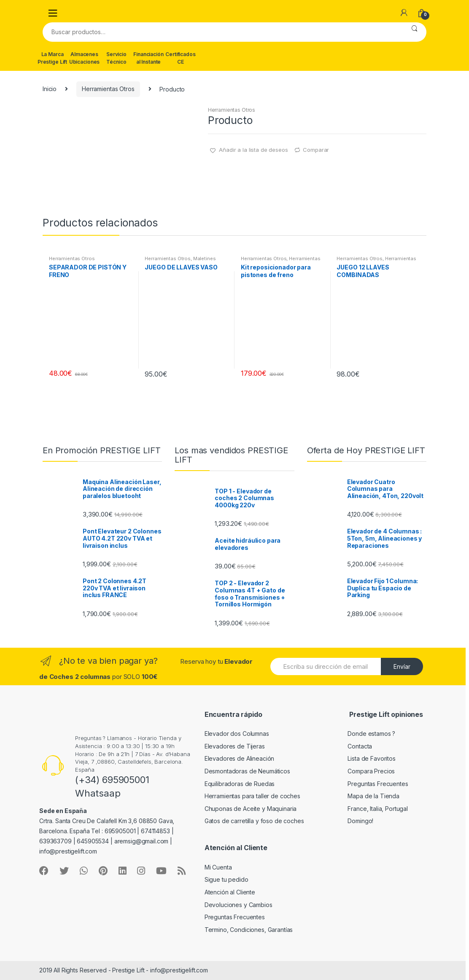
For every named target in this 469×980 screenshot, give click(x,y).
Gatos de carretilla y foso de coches (254, 821)
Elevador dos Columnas (237, 734)
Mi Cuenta (218, 867)
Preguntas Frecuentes (378, 784)
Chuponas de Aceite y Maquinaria (251, 809)
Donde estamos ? (371, 734)
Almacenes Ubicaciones (84, 58)
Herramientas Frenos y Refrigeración (281, 261)
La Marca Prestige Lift (52, 58)
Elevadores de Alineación (240, 758)
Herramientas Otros (108, 89)
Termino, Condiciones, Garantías (249, 930)
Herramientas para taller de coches (252, 796)
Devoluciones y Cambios (239, 905)
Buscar (414, 32)
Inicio (50, 89)
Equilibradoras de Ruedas (240, 784)
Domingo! (360, 821)
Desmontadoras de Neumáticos (247, 771)
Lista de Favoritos (371, 758)
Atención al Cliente (230, 892)
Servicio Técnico (116, 58)
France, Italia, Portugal (378, 809)
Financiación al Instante (148, 58)
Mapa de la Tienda (373, 796)
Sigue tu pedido (226, 879)
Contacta (360, 746)
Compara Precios (371, 771)
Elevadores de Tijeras (235, 746)
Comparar (316, 150)
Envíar (402, 666)
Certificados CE (180, 58)
